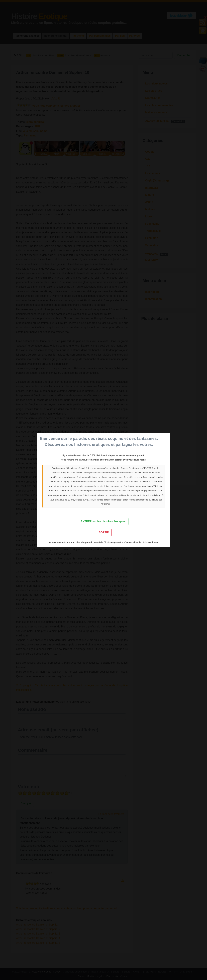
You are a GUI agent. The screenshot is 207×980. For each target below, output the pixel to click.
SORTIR (104, 532)
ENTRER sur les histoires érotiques (103, 521)
